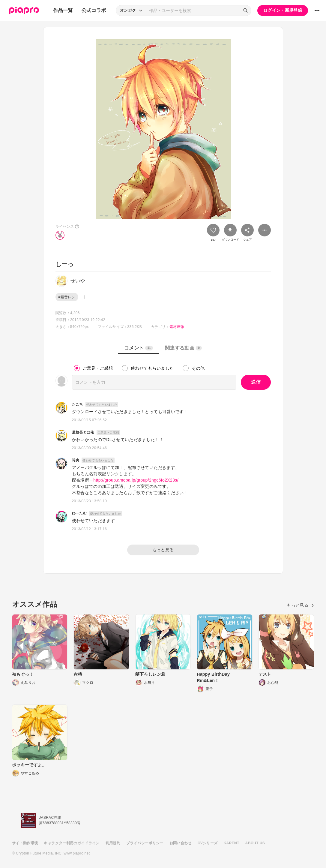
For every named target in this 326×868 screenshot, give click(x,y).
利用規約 (113, 843)
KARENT (232, 843)
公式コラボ (94, 10)
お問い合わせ (181, 843)
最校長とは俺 (83, 432)
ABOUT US (255, 843)
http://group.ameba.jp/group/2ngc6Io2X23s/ (136, 480)
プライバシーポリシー (145, 843)
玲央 (76, 460)
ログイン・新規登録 (283, 10)
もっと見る (163, 550)
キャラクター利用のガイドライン (72, 843)
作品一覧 (63, 10)
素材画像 (177, 327)
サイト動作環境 (25, 843)
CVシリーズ (208, 843)
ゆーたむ (79, 513)
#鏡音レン (67, 297)
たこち (78, 404)
